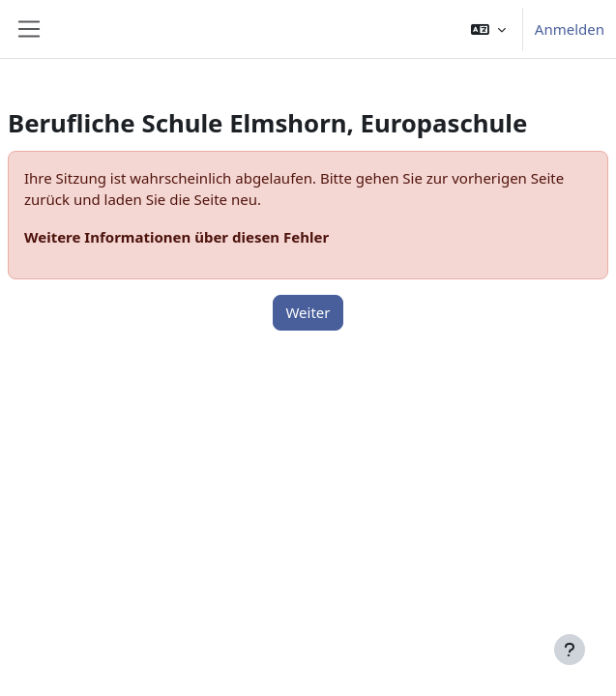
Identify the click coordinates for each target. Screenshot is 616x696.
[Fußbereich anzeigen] (570, 650)
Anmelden (570, 29)
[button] (488, 29)
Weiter (308, 312)
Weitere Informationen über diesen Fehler (176, 237)
